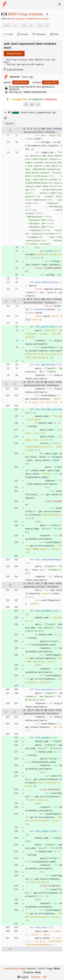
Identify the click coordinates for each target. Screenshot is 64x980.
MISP (12, 14)
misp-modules (31, 14)
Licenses (36, 977)
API (45, 977)
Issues (23, 34)
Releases (39, 34)
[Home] (5, 4)
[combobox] (26, 104)
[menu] (38, 104)
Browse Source (14, 53)
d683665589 (21, 83)
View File (9, 123)
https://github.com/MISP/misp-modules (30, 19)
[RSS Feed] (47, 14)
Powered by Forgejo (15, 968)
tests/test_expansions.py (38, 113)
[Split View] (32, 104)
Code (8, 34)
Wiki (55, 34)
